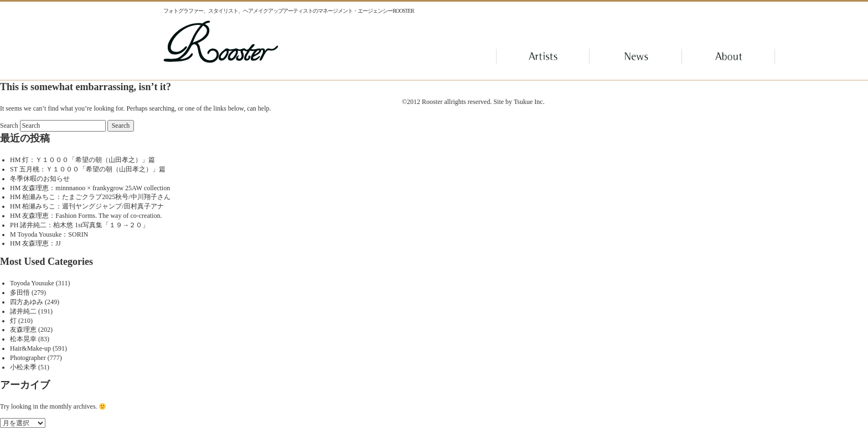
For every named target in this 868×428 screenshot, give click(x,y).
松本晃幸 (23, 339)
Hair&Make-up (30, 348)
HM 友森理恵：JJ (35, 243)
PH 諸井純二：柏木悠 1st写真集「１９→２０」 (79, 225)
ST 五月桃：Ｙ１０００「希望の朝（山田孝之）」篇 (88, 169)
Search (9, 126)
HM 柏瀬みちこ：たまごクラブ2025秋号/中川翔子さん (90, 197)
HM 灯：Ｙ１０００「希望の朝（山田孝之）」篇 (82, 160)
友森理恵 (23, 330)
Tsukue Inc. (529, 102)
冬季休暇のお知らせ (40, 179)
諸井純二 (23, 311)
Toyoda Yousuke (32, 283)
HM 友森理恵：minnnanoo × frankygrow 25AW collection (90, 188)
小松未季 (23, 367)
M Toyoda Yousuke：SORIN (49, 234)
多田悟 (20, 293)
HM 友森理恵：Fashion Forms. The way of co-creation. (86, 216)
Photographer (28, 358)
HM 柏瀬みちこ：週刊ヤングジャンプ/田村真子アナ (87, 206)
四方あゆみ (27, 302)
